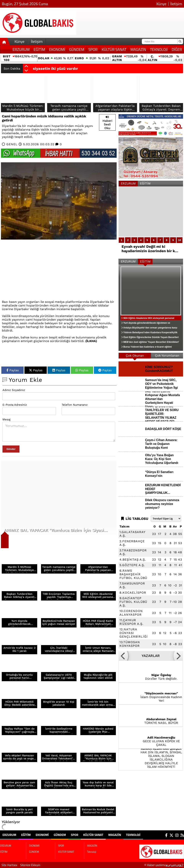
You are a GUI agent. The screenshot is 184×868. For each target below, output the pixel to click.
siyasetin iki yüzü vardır (55, 68)
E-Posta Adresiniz (15, 405)
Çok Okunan (135, 356)
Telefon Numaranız (75, 405)
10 (180, 240)
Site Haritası (9, 865)
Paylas (13, 370)
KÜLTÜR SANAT (114, 49)
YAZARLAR (151, 656)
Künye (161, 4)
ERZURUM (21, 49)
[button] (26, 67)
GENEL (12, 144)
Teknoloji (159, 49)
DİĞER (177, 49)
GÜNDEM (77, 49)
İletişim (176, 4)
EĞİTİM (39, 49)
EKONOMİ (57, 49)
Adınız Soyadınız (14, 390)
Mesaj (6, 419)
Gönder (11, 449)
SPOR (93, 49)
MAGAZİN (138, 49)
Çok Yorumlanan (167, 356)
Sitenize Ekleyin (30, 865)
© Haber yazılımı (164, 865)
